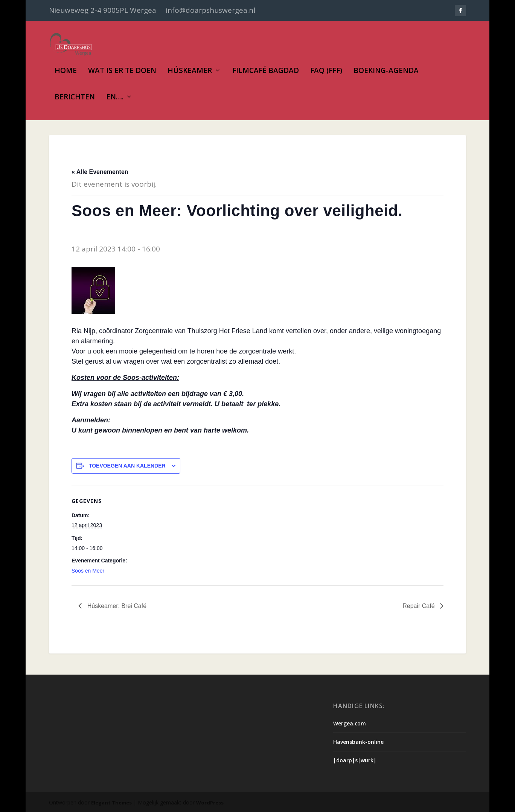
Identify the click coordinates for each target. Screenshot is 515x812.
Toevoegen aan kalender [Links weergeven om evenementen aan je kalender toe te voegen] (127, 466)
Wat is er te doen (122, 71)
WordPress (210, 803)
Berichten (75, 98)
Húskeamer (190, 71)
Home (66, 71)
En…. (115, 98)
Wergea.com (350, 723)
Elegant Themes (111, 803)
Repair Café (419, 606)
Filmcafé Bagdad (266, 71)
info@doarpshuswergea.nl (210, 10)
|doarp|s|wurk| (355, 760)
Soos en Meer (88, 571)
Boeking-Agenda (386, 71)
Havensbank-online (358, 742)
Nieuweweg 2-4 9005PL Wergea (103, 10)
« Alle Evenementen (100, 172)
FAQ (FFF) (326, 71)
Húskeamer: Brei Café (116, 606)
